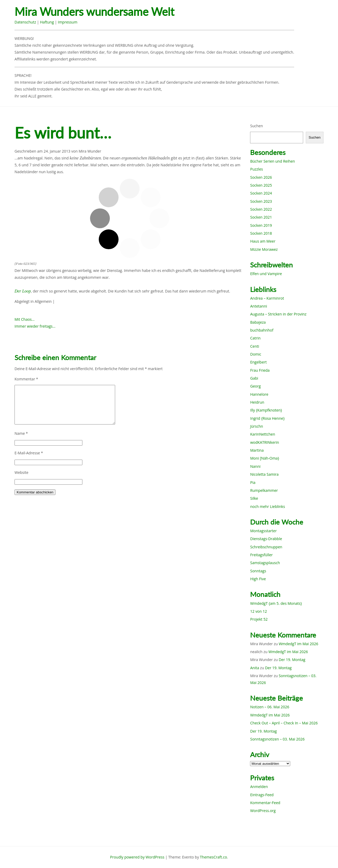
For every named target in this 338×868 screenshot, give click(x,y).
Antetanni (259, 306)
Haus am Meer (263, 241)
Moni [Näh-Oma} (265, 458)
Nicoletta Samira (264, 474)
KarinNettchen (262, 434)
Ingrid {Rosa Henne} (267, 418)
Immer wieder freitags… (35, 326)
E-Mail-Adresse (29, 453)
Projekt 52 (259, 619)
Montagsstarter (263, 531)
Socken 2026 (261, 177)
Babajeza (258, 322)
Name (21, 433)
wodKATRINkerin (264, 442)
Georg (255, 386)
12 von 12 (258, 611)
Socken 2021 (261, 217)
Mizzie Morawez (264, 249)
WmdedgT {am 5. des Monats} (276, 603)
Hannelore (259, 394)
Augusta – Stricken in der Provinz (278, 314)
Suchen (256, 126)
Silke (254, 498)
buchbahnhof (262, 330)
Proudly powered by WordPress (137, 857)
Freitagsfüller (261, 555)
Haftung (47, 22)
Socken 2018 (261, 233)
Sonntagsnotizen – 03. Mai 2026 (277, 739)
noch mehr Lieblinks (267, 506)
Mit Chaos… (25, 319)
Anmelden (259, 787)
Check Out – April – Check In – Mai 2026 (284, 723)
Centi (255, 346)
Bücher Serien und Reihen (272, 161)
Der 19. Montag (292, 660)
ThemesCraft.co (213, 857)
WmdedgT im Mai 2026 (298, 644)
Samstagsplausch (265, 563)
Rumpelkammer (264, 490)
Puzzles (256, 169)
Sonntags (258, 571)
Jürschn (257, 426)
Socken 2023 (261, 201)
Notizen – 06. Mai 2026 (270, 707)
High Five (258, 579)
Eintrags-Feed (262, 795)
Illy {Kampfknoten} (266, 410)
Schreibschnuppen (266, 547)
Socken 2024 (261, 193)
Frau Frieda (260, 370)
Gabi (254, 378)
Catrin (255, 338)
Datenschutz (25, 22)
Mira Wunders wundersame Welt (94, 12)
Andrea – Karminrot (267, 298)
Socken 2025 (261, 185)
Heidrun (257, 402)
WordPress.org (263, 811)
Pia (253, 482)
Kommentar (26, 379)
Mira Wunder (90, 151)
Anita (255, 668)
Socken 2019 (261, 225)
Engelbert (258, 362)
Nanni (255, 466)
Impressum (68, 22)
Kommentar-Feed (265, 803)
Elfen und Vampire (266, 274)
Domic (256, 354)
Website (21, 472)
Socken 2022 (261, 209)
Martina (257, 450)
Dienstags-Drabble (266, 539)
